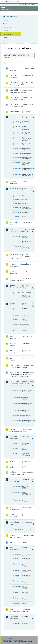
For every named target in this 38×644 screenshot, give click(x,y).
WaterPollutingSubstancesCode (19, 421)
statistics (18, 586)
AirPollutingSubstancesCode (19, 391)
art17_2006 (14, 90)
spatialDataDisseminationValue (19, 168)
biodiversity (14, 112)
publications (14, 522)
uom (11, 548)
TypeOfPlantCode (19, 410)
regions (18, 162)
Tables (5, 24)
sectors (18, 500)
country (18, 624)
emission (18, 570)
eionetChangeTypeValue (19, 149)
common (13, 182)
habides (13, 344)
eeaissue (18, 207)
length (17, 576)
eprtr (11, 229)
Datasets (5, 20)
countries (18, 293)
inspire (12, 429)
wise (11, 609)
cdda (12, 117)
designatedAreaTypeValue (19, 133)
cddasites (18, 127)
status (17, 216)
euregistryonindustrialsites (16, 264)
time (17, 593)
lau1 (11, 462)
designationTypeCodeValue (19, 144)
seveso (12, 535)
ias (11, 351)
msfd (12, 508)
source (17, 319)
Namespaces (7, 41)
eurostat (13, 271)
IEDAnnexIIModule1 (16, 365)
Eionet (10, 13)
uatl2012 (18, 453)
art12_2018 (14, 83)
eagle (17, 449)
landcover (13, 437)
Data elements (7, 27)
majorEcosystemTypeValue (19, 157)
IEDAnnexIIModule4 (16, 382)
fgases (12, 286)
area (17, 559)
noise (12, 515)
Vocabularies (7, 34)
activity (17, 237)
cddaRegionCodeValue (19, 122)
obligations (19, 212)
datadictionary (15, 189)
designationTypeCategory (19, 138)
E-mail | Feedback (8, 638)
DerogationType (19, 397)
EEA (11, 2)
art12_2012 (14, 76)
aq (11, 68)
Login (23, 4)
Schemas (5, 30)
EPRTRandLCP (15, 255)
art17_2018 (14, 105)
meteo (17, 581)
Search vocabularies (12, 63)
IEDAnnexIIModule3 (16, 372)
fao (11, 279)
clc (16, 444)
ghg (11, 336)
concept (18, 309)
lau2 (11, 467)
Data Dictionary (17, 13)
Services (5, 38)
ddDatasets (19, 200)
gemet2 (12, 304)
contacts (18, 196)
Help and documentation (10, 17)
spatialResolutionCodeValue (19, 174)
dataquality (14, 222)
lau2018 (13, 472)
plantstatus (19, 492)
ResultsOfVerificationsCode (19, 404)
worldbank (14, 617)
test (11, 542)
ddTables (18, 204)
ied (11, 358)
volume (17, 603)
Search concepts (25, 63)
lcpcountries (19, 486)
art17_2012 (14, 97)
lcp (11, 479)
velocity (18, 598)
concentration (19, 564)
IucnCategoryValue (19, 154)
